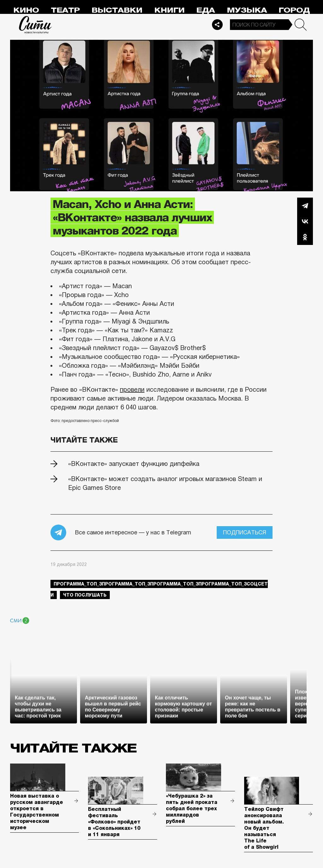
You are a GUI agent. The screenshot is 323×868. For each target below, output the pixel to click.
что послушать (85, 595)
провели (132, 389)
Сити (35, 25)
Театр (65, 10)
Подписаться (245, 532)
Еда (206, 10)
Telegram (305, 205)
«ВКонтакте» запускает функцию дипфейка (134, 464)
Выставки (117, 10)
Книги (169, 10)
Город (294, 10)
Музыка (247, 10)
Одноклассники (305, 237)
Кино (26, 10)
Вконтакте (305, 221)
